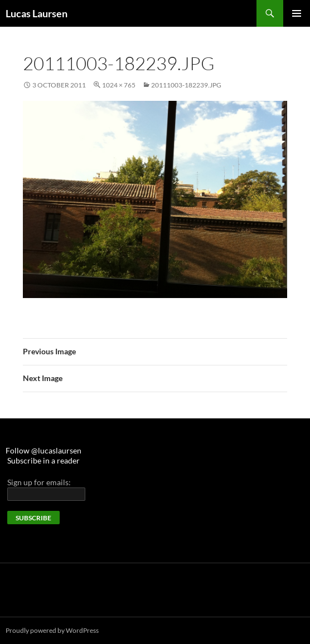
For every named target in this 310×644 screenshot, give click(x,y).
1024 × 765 (119, 85)
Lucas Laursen (37, 13)
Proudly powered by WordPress (52, 630)
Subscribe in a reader (43, 460)
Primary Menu (297, 13)
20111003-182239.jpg (186, 85)
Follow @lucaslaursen (43, 450)
